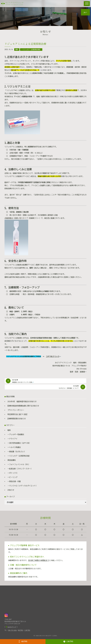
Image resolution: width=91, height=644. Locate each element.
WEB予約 (23, 642)
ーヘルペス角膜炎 (14, 447)
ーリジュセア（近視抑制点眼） (31, 49)
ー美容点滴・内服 (14, 481)
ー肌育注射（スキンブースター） (20, 469)
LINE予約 (68, 642)
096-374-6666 (12, 630)
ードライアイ (12, 439)
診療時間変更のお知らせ (17, 419)
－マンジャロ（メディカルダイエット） (22, 486)
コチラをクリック (53, 356)
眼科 (17, 49)
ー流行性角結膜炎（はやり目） (19, 443)
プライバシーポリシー (16, 410)
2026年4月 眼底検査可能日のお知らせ (22, 401)
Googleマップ (12, 627)
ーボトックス (12, 473)
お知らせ (11, 490)
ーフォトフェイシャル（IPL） (19, 464)
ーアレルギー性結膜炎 (16, 434)
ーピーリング (12, 477)
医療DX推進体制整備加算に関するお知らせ (23, 406)
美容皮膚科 (12, 460)
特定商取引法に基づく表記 (17, 414)
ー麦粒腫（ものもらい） (17, 452)
